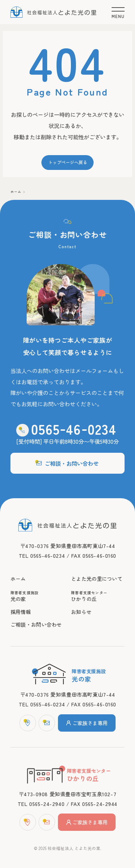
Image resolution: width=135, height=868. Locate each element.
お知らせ (81, 612)
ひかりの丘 (98, 596)
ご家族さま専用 (87, 723)
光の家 (37, 596)
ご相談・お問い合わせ (67, 463)
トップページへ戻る (68, 162)
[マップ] (28, 723)
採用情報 (21, 612)
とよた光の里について (97, 578)
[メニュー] (118, 12)
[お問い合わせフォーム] (47, 723)
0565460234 (74, 429)
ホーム (16, 192)
